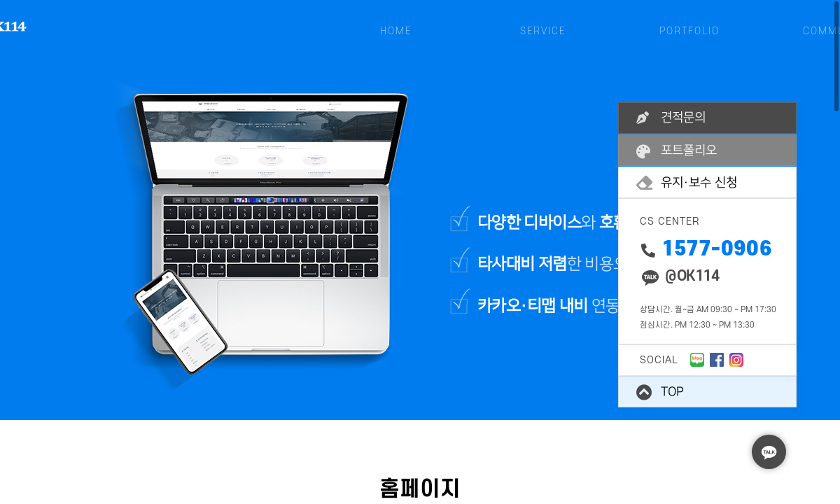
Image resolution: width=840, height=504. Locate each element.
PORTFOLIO (689, 31)
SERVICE (543, 31)
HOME (396, 31)
